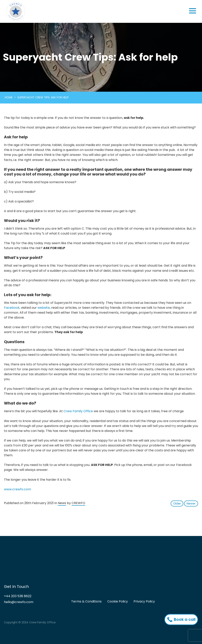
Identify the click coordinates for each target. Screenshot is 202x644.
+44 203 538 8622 (18, 596)
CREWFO (78, 503)
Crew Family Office (78, 411)
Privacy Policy (144, 601)
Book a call (182, 619)
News (62, 503)
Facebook (12, 308)
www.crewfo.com (17, 489)
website (44, 308)
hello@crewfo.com (19, 602)
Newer (191, 504)
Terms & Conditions (86, 601)
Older (177, 504)
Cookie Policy (118, 601)
